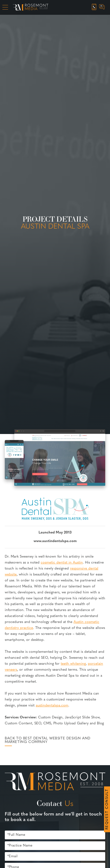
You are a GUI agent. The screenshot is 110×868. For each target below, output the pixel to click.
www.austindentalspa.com (55, 541)
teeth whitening (73, 664)
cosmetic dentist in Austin (62, 563)
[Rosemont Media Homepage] (31, 7)
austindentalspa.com (52, 706)
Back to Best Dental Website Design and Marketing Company (48, 740)
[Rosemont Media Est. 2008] (55, 782)
